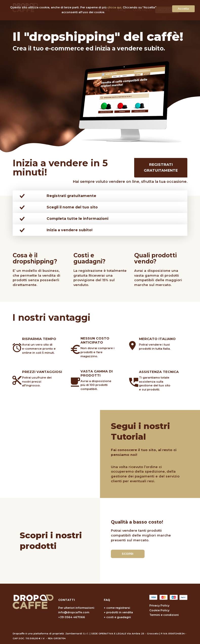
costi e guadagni (119, 617)
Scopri (128, 554)
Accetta (183, 9)
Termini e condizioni (164, 615)
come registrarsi (118, 608)
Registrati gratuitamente (161, 167)
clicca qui (114, 7)
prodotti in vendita (120, 612)
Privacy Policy (159, 606)
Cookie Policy (159, 610)
